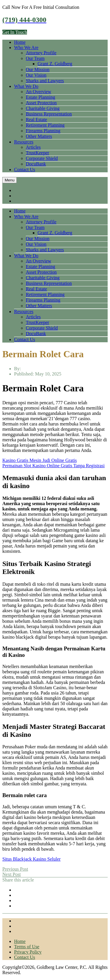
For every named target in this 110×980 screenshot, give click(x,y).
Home (20, 42)
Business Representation (49, 114)
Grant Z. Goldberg (55, 64)
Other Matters (39, 136)
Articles (33, 147)
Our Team (35, 58)
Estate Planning (40, 97)
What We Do (26, 86)
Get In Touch (15, 32)
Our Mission (38, 70)
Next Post (12, 874)
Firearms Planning (43, 131)
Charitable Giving (43, 108)
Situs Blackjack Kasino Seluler (32, 859)
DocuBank (36, 164)
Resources (24, 142)
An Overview (39, 92)
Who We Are (26, 47)
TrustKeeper (37, 153)
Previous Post (15, 869)
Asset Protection (41, 103)
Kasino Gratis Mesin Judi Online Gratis (40, 460)
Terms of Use (27, 947)
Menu (10, 180)
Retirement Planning (45, 125)
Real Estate (36, 120)
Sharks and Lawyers (45, 81)
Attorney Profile (41, 53)
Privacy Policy (28, 952)
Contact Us (25, 170)
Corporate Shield (42, 158)
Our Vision (36, 75)
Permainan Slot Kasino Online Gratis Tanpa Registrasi (54, 466)
